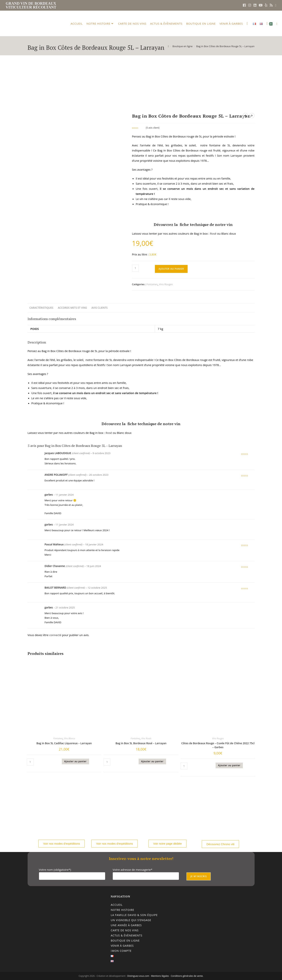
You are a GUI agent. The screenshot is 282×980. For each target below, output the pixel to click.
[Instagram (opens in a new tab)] (250, 5)
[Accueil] (168, 46)
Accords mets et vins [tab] (72, 308)
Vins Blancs (69, 738)
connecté (55, 635)
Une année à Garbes (126, 925)
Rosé (213, 233)
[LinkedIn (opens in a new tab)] (255, 5)
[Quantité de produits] (135, 268)
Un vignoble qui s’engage (131, 920)
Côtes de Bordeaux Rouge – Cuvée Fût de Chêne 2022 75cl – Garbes (218, 745)
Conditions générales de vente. (187, 976)
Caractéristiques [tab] (41, 308)
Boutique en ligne (125, 941)
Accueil (117, 905)
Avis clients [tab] (99, 308)
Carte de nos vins (125, 930)
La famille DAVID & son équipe (134, 915)
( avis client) (153, 128)
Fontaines (152, 284)
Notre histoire (122, 910)
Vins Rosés (146, 738)
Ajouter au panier (171, 269)
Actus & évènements (126, 935)
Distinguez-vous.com (138, 976)
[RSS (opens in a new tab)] (271, 5)
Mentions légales (160, 976)
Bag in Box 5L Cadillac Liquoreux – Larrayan (64, 743)
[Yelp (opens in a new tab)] (266, 5)
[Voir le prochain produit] (252, 116)
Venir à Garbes (122, 946)
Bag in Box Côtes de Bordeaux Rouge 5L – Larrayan (225, 46)
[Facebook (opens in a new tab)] (244, 5)
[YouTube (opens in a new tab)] (261, 5)
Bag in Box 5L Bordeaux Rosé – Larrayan (141, 743)
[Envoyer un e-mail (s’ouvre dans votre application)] (275, 5)
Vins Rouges (166, 284)
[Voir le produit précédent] (245, 116)
